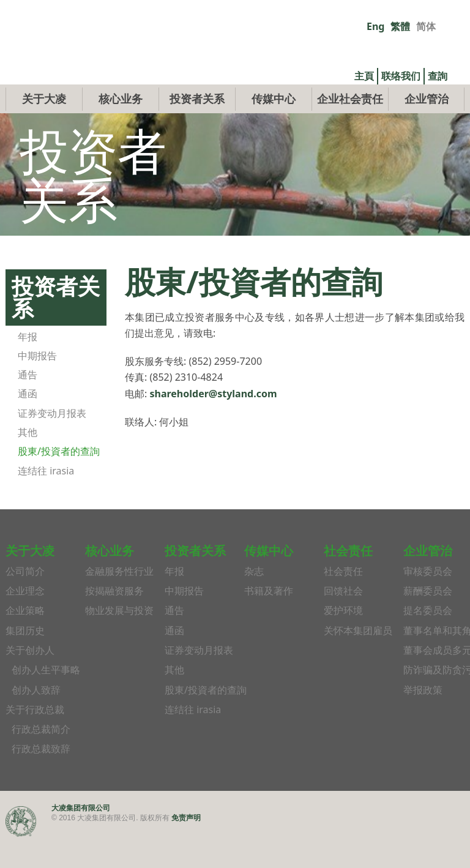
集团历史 (25, 659)
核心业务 (121, 127)
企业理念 (25, 619)
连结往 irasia (46, 499)
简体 (426, 26)
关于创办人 (30, 678)
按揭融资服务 (114, 619)
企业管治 (427, 127)
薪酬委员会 (428, 619)
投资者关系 (197, 127)
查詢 (438, 76)
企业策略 (25, 639)
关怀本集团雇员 (358, 659)
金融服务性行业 (119, 599)
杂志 (254, 599)
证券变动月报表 (52, 441)
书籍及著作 (269, 619)
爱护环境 (343, 639)
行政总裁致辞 (41, 777)
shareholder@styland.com (213, 422)
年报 (28, 365)
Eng (375, 26)
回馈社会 (343, 619)
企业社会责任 (350, 127)
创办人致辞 (36, 718)
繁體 (400, 26)
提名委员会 (428, 639)
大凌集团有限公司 (81, 836)
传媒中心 (274, 127)
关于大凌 (44, 127)
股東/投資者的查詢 (59, 480)
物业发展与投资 (119, 639)
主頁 (364, 76)
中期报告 (37, 384)
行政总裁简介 (41, 758)
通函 (28, 422)
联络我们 (401, 76)
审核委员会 (428, 599)
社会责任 (343, 599)
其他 (28, 460)
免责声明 (186, 846)
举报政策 (423, 718)
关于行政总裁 (35, 738)
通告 (28, 403)
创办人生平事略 (46, 698)
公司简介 (25, 599)
